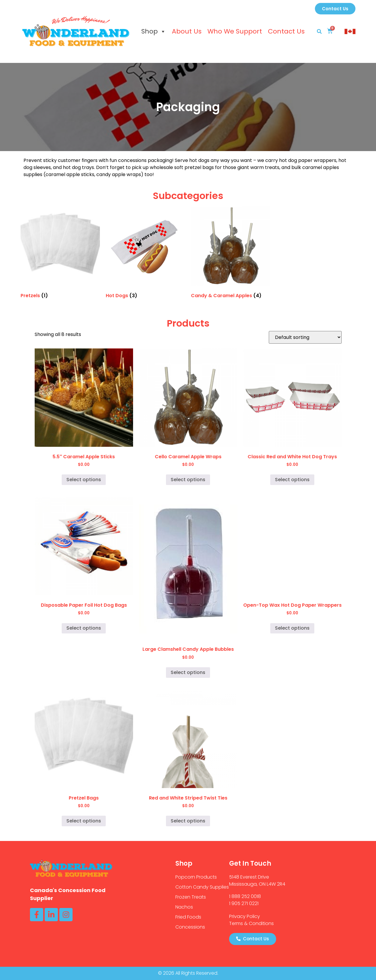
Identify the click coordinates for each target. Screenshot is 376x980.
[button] (319, 31)
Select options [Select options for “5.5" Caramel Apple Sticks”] (84, 480)
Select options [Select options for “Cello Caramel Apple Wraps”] (188, 480)
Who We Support (235, 31)
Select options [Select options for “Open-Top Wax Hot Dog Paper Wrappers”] (292, 628)
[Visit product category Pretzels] (60, 254)
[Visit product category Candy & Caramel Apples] (231, 254)
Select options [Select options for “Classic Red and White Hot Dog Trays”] (292, 480)
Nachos (184, 907)
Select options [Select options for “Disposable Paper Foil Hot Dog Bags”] (84, 628)
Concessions (190, 927)
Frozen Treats (191, 897)
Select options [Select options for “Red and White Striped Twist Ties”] (188, 821)
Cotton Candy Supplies (202, 887)
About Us (187, 31)
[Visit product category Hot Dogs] (145, 254)
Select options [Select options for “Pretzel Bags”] (84, 821)
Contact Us (286, 31)
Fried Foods (188, 917)
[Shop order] (305, 337)
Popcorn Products (196, 877)
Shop (154, 31)
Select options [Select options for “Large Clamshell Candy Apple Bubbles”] (188, 672)
